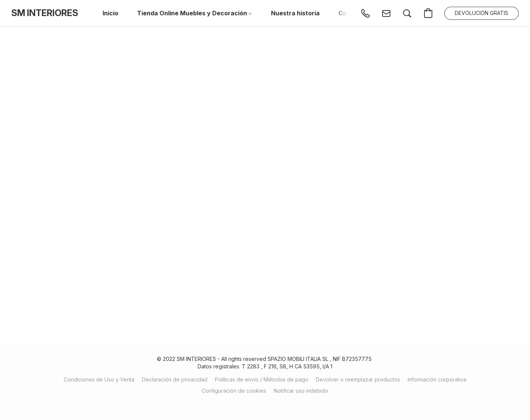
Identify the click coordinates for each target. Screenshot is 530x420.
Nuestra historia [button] (295, 13)
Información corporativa (437, 379)
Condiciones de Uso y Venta (99, 379)
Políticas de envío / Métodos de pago (262, 379)
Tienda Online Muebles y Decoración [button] (194, 13)
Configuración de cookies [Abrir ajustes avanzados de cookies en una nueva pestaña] (234, 391)
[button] (45, 13)
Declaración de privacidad (175, 379)
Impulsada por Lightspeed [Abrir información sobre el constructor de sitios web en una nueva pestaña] (265, 404)
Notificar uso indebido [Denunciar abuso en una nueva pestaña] (301, 391)
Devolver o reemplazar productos (358, 379)
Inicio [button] (110, 13)
